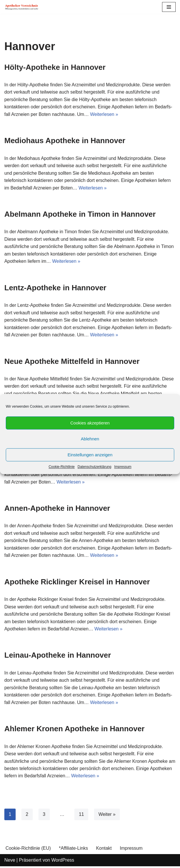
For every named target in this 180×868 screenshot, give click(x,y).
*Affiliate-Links (74, 850)
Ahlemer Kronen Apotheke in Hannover (74, 730)
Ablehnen (90, 439)
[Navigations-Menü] (169, 7)
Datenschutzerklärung (94, 467)
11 (82, 816)
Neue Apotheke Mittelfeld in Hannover (72, 362)
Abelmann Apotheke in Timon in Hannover (80, 214)
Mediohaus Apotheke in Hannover (65, 141)
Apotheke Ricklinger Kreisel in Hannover (77, 583)
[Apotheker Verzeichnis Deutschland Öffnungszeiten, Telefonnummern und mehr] (22, 7)
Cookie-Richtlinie (62, 467)
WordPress (63, 862)
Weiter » (107, 816)
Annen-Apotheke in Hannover (57, 509)
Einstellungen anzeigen (90, 455)
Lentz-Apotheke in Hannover (55, 288)
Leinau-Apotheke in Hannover (58, 657)
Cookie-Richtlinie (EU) (28, 850)
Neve (10, 862)
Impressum (123, 467)
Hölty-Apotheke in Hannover (55, 67)
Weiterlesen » (105, 114)
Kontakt (104, 850)
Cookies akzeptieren (90, 423)
